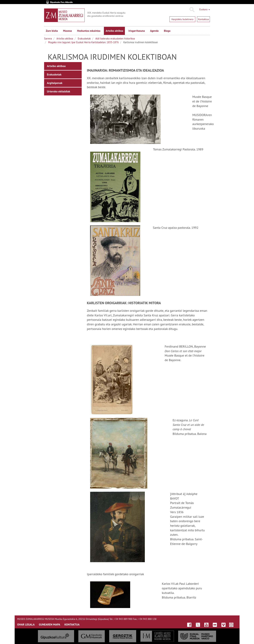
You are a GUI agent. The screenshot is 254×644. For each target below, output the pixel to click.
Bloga (167, 31)
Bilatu (192, 10)
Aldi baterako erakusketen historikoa (115, 39)
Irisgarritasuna (137, 31)
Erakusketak (84, 39)
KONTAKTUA (72, 624)
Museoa (67, 31)
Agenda (154, 31)
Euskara (205, 9)
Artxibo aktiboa (114, 31)
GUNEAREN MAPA (49, 624)
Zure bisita (52, 31)
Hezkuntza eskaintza (89, 31)
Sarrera (48, 39)
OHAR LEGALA (26, 624)
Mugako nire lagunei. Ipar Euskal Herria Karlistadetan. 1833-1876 (83, 42)
